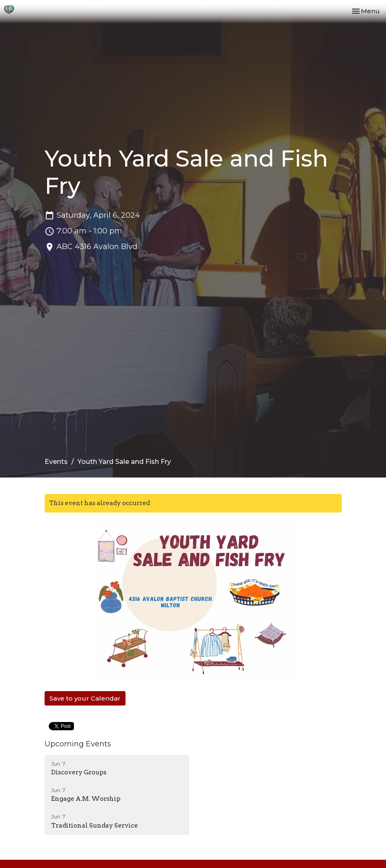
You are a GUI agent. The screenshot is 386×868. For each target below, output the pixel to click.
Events (56, 462)
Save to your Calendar (85, 698)
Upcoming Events (78, 744)
